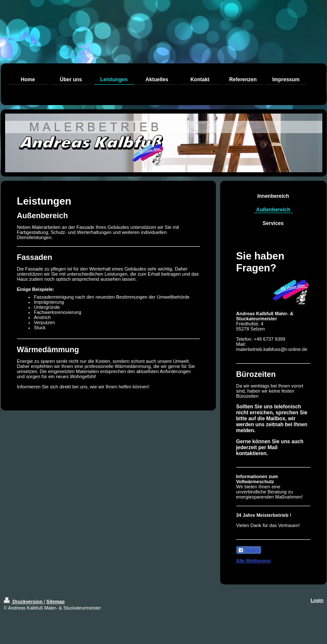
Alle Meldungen (254, 561)
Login (317, 600)
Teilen (249, 550)
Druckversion (24, 601)
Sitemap (56, 601)
